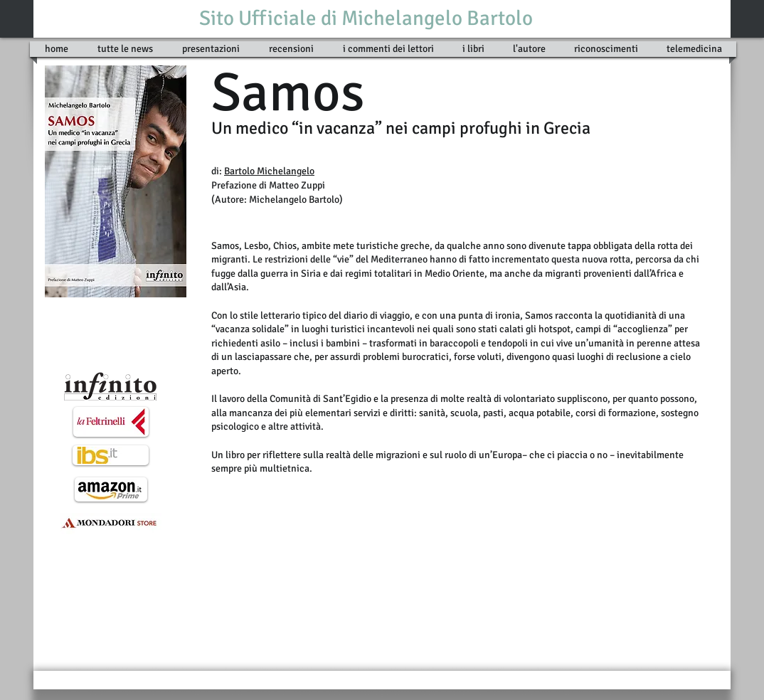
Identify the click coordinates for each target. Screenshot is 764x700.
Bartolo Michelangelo (269, 171)
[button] (473, 49)
